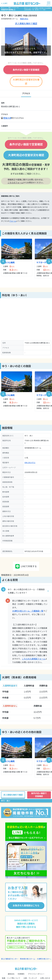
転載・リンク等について (11, 978)
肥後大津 (7, 118)
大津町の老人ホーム (45, 959)
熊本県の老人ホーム (28, 959)
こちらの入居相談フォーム (34, 659)
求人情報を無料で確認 (26, 23)
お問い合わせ (45, 978)
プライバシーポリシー (36, 974)
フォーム (13, 221)
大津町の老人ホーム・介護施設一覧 (28, 611)
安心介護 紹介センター (10, 959)
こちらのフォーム (15, 182)
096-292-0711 (30, 462)
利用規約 (21, 974)
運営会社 (11, 974)
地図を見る (24, 19)
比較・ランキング (30, 978)
